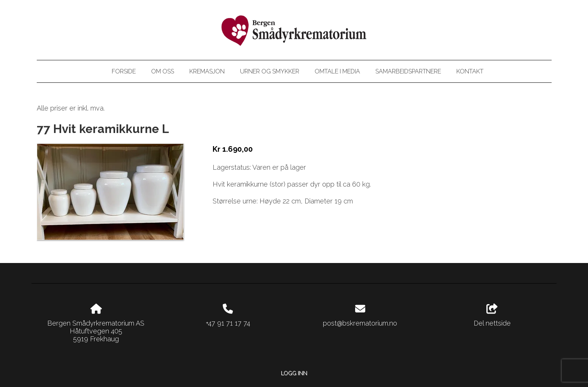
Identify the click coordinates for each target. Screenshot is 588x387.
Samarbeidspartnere (408, 71)
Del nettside (492, 315)
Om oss (163, 71)
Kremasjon (207, 71)
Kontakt (470, 71)
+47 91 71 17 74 (228, 323)
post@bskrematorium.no (360, 323)
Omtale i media (337, 71)
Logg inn (294, 373)
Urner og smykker (270, 71)
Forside (124, 71)
